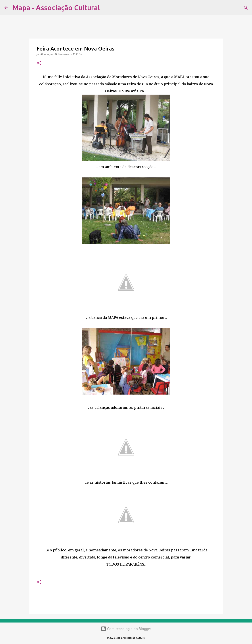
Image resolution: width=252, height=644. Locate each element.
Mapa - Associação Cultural (56, 8)
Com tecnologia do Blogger (126, 629)
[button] (39, 63)
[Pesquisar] (106, 8)
